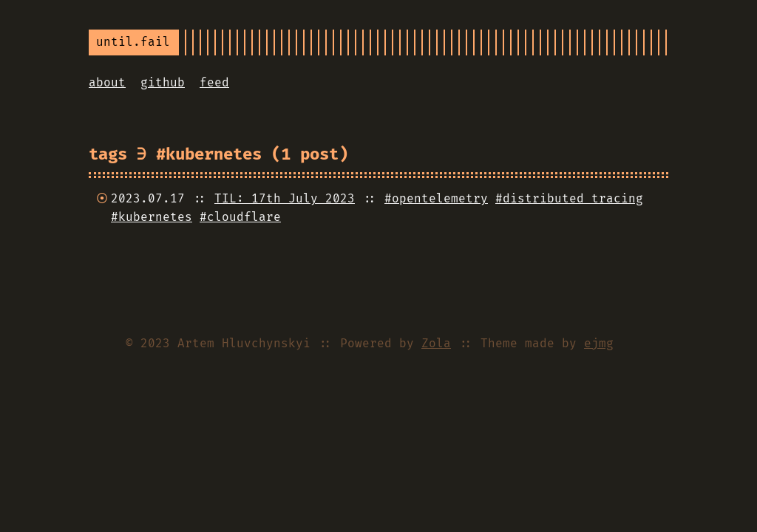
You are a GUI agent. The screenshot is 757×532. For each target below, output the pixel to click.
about (107, 82)
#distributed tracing (569, 198)
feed (214, 82)
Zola (436, 343)
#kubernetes (152, 217)
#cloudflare (240, 217)
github (163, 82)
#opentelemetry (436, 198)
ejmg (599, 343)
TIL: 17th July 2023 (285, 198)
